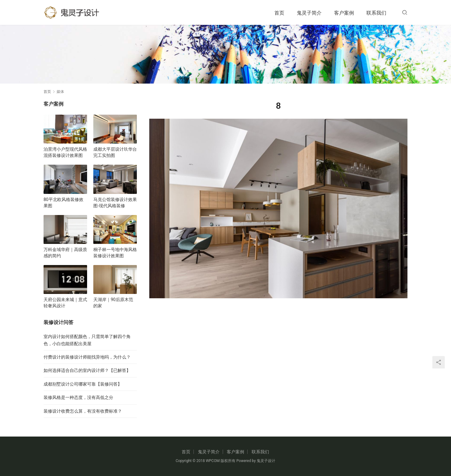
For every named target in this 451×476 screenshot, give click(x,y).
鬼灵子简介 (309, 13)
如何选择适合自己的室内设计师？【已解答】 (87, 370)
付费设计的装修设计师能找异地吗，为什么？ (87, 357)
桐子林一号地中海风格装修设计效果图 (115, 253)
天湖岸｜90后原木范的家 (113, 303)
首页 (279, 13)
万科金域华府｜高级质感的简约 (65, 253)
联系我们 (376, 13)
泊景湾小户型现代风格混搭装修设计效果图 (65, 152)
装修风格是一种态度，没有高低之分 (78, 397)
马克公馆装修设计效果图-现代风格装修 (115, 203)
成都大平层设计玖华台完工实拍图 (115, 152)
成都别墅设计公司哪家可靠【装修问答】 (83, 384)
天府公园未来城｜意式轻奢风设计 (65, 303)
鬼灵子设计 (266, 461)
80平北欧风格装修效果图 (63, 203)
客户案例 (344, 13)
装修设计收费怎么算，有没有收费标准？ (83, 411)
